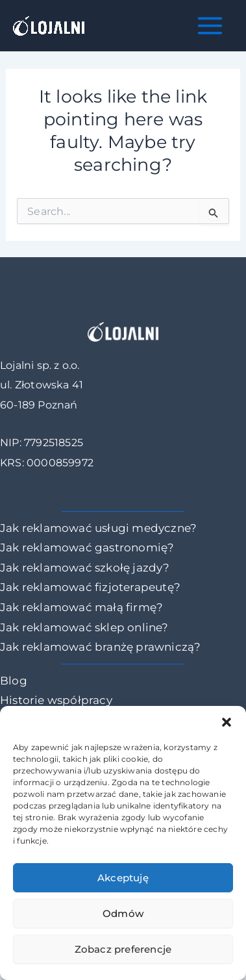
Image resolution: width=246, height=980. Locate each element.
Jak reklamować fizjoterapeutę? (90, 587)
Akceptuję (123, 878)
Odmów (123, 913)
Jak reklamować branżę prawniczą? (100, 647)
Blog (14, 681)
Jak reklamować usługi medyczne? (98, 528)
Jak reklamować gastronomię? (87, 547)
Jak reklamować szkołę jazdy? (85, 568)
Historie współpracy (56, 700)
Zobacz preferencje (123, 949)
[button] (227, 722)
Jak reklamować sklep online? (84, 627)
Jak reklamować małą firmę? (81, 607)
